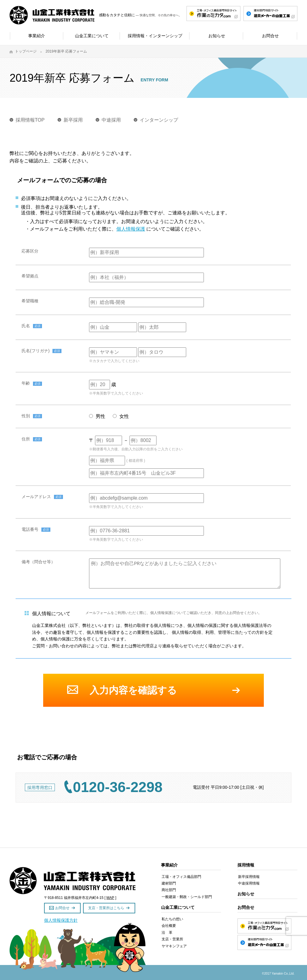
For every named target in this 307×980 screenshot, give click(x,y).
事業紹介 (169, 865)
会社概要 (169, 926)
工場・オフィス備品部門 (181, 877)
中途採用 (111, 120)
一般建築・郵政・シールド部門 (187, 897)
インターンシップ (159, 120)
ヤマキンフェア (174, 946)
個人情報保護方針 (61, 920)
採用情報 (246, 865)
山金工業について (178, 907)
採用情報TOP (30, 120)
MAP (110, 898)
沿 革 (167, 933)
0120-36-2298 (118, 787)
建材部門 (169, 883)
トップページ (26, 51)
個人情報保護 (131, 229)
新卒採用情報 (249, 877)
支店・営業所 (172, 939)
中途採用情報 (249, 883)
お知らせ (246, 894)
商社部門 (169, 890)
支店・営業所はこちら (106, 908)
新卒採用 (73, 120)
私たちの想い (172, 919)
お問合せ (62, 908)
